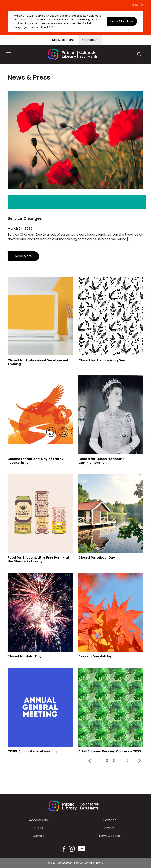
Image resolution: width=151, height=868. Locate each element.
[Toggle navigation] (9, 54)
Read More (23, 256)
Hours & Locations (122, 21)
